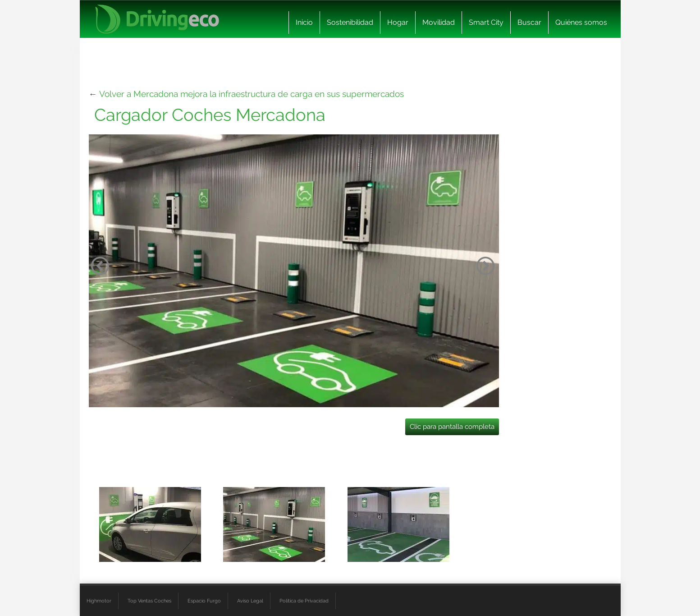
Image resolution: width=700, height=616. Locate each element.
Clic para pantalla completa (452, 427)
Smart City (486, 22)
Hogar (398, 22)
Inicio (304, 22)
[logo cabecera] (157, 19)
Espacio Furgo (204, 601)
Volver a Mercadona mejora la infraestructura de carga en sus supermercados (252, 94)
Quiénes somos (581, 22)
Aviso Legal (250, 601)
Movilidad (439, 22)
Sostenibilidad (350, 22)
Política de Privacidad (304, 601)
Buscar (529, 22)
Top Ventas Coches (149, 601)
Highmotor (99, 601)
